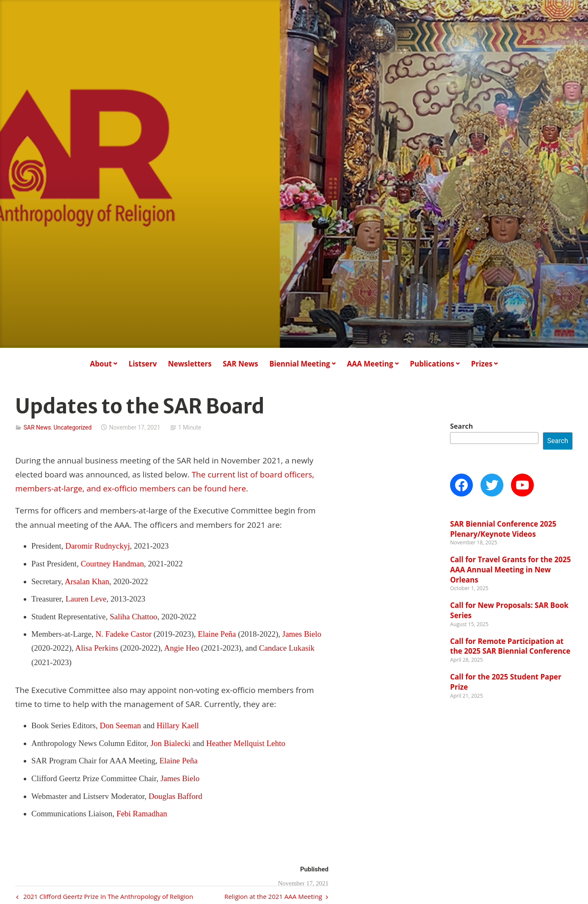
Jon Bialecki (171, 743)
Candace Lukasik (287, 648)
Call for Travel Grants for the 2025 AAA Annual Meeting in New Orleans (510, 570)
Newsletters (190, 364)
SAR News (240, 364)
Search (461, 426)
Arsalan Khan (87, 581)
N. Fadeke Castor (124, 634)
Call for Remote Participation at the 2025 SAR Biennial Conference (510, 646)
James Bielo (302, 634)
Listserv (143, 364)
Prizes (482, 364)
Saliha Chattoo (133, 617)
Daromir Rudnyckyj (98, 546)
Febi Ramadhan (142, 814)
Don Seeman (121, 725)
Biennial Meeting (300, 364)
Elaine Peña (217, 634)
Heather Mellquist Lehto (246, 743)
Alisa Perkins (97, 648)
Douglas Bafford (175, 796)
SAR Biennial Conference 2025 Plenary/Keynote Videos (503, 529)
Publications (432, 364)
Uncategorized (72, 427)
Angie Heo (181, 648)
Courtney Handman (112, 564)
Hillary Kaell (178, 725)
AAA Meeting (370, 364)
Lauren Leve (86, 599)
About (101, 364)
